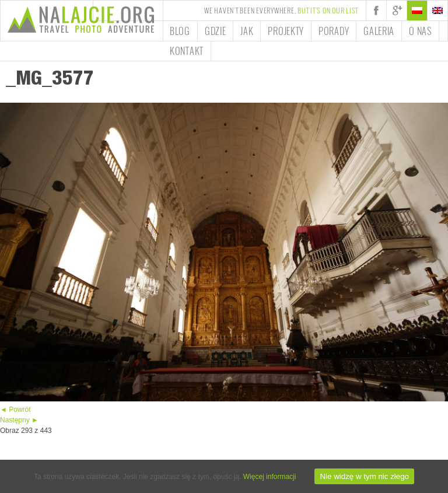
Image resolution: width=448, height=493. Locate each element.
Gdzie (216, 31)
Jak (247, 31)
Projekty (286, 31)
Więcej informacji (270, 477)
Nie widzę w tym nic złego (364, 476)
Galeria (379, 31)
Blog (180, 31)
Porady (334, 31)
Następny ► (19, 420)
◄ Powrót (15, 410)
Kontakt (187, 51)
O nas (420, 31)
